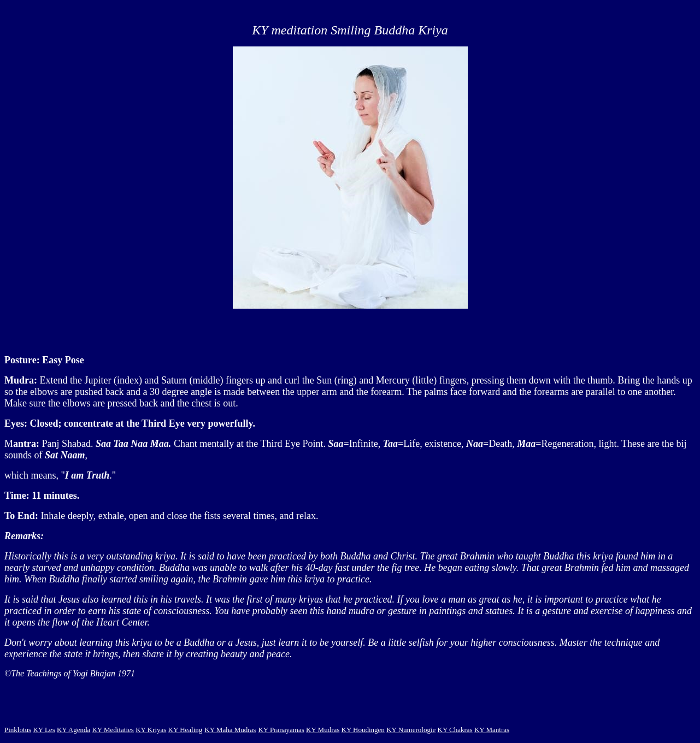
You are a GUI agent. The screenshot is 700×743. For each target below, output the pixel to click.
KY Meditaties (113, 730)
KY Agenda (73, 730)
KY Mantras (492, 730)
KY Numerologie (411, 730)
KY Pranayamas (281, 730)
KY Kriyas (151, 730)
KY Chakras (455, 730)
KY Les (44, 730)
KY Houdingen (363, 730)
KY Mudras (323, 730)
